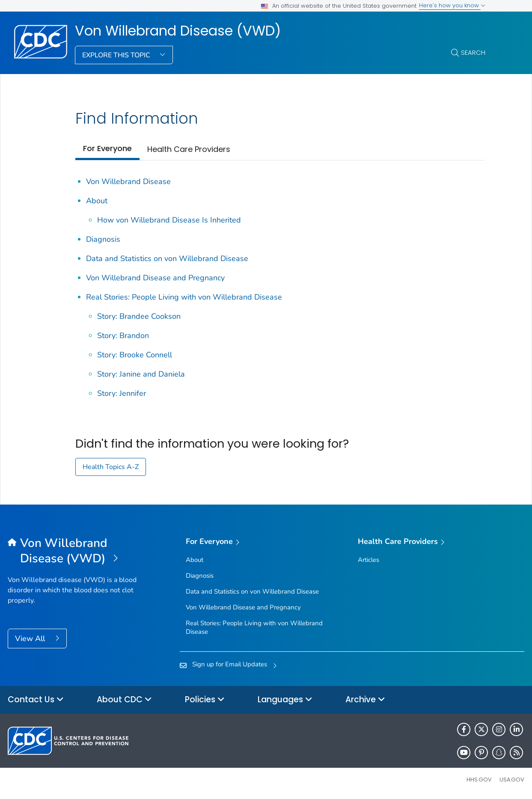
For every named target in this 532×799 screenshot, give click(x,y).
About (97, 201)
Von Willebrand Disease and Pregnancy (155, 278)
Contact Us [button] (36, 700)
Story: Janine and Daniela (141, 374)
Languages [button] (285, 700)
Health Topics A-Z (111, 467)
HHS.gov (479, 780)
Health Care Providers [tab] (189, 149)
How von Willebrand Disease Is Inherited (169, 220)
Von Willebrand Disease (128, 181)
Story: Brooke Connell (135, 355)
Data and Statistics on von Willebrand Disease (167, 258)
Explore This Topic (117, 55)
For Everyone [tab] (107, 148)
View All (31, 639)
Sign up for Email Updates (230, 664)
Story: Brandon (123, 336)
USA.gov (512, 780)
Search (473, 52)
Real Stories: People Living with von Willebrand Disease (184, 297)
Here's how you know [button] (452, 5)
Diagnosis (103, 239)
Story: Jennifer (122, 393)
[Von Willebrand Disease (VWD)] (72, 551)
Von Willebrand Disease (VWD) (178, 31)
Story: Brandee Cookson (139, 316)
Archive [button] (365, 700)
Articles (369, 560)
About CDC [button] (124, 700)
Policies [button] (205, 700)
